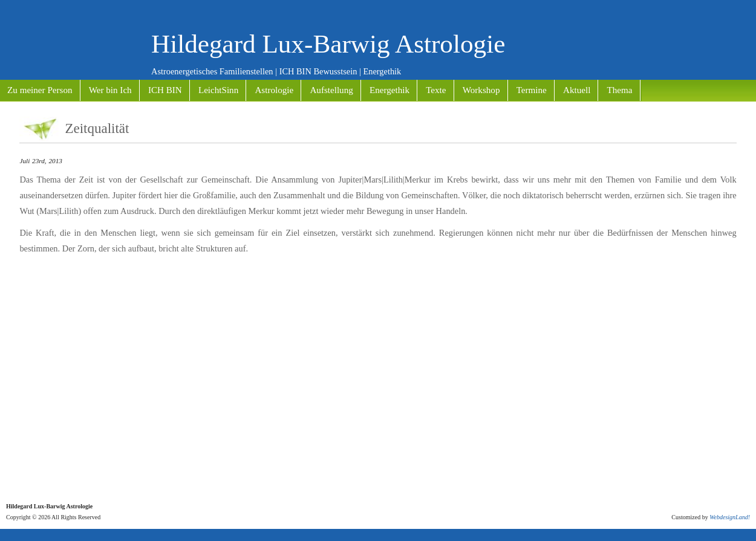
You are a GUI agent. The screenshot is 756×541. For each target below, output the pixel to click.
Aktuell (577, 90)
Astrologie (274, 90)
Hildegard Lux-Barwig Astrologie (328, 44)
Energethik (389, 90)
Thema (620, 90)
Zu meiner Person (40, 90)
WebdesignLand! (730, 517)
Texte (436, 90)
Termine (532, 90)
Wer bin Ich (110, 90)
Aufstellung (331, 90)
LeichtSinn (218, 90)
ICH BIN (165, 90)
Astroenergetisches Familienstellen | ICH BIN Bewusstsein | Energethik (276, 71)
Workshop (481, 90)
